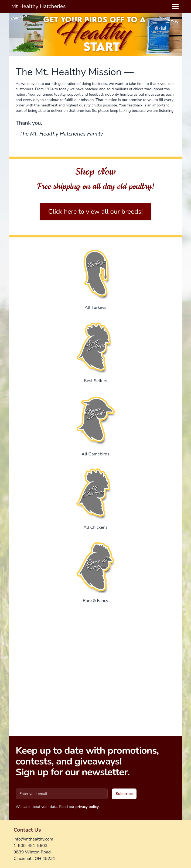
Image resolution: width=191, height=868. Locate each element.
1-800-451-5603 (30, 846)
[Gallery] (95, 34)
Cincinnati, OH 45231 (34, 859)
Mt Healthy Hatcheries (38, 6)
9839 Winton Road (32, 852)
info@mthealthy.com (33, 839)
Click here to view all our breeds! (95, 212)
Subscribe (124, 794)
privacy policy (87, 807)
